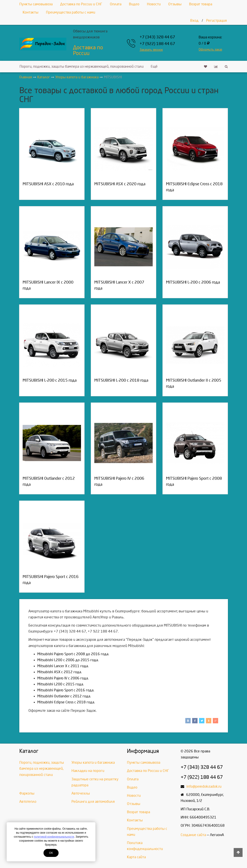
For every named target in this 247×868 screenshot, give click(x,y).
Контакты (31, 12)
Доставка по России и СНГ (81, 4)
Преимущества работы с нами (71, 12)
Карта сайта (136, 857)
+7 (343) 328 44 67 (157, 37)
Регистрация (216, 21)
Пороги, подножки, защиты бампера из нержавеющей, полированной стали (82, 66)
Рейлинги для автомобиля (93, 802)
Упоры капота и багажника (93, 762)
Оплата (116, 4)
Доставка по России (88, 50)
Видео (134, 4)
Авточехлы (81, 793)
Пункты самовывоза (36, 4)
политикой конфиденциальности (54, 837)
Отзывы (175, 4)
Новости (154, 4)
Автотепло (28, 802)
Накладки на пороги (88, 771)
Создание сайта (193, 835)
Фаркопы (27, 793)
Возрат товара (201, 4)
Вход (194, 21)
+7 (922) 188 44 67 (157, 44)
